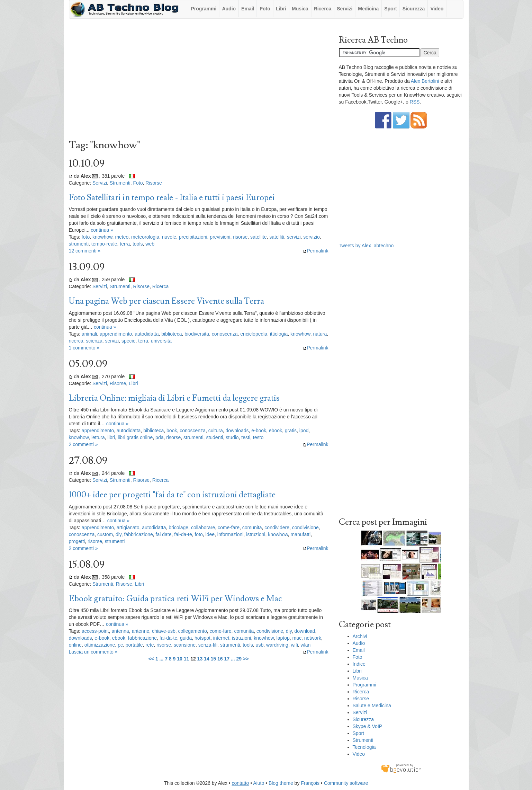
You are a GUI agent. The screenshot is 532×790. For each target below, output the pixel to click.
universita (161, 341)
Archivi (360, 636)
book (172, 430)
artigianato (128, 527)
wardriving (277, 645)
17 (227, 659)
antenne (141, 631)
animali (89, 334)
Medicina (368, 9)
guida (186, 638)
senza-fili (208, 645)
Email (248, 9)
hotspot (202, 638)
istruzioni (256, 534)
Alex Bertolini (425, 81)
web (150, 244)
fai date (164, 534)
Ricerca (323, 9)
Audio (229, 9)
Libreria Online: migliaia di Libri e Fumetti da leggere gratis (174, 398)
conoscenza (225, 334)
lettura (98, 437)
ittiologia (279, 334)
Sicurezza (414, 9)
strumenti (79, 244)
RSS (415, 102)
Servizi (345, 9)
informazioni (230, 534)
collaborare (203, 527)
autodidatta (147, 334)
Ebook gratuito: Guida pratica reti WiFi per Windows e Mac (175, 599)
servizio (311, 237)
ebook (276, 430)
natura (320, 334)
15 (214, 659)
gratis (291, 430)
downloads (237, 430)
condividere (277, 527)
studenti (214, 437)
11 (187, 659)
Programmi (204, 9)
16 (220, 659)
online (75, 645)
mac (297, 638)
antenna (120, 631)
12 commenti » (85, 251)
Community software (346, 783)
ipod (304, 430)
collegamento (193, 631)
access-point (95, 631)
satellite (258, 237)
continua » (102, 230)
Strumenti (120, 183)
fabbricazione (139, 534)
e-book (259, 430)
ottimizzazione (100, 645)
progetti (77, 541)
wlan (306, 645)
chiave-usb (164, 631)
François (310, 783)
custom (105, 534)
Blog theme (281, 783)
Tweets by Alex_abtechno (366, 246)
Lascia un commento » (93, 652)
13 (200, 659)
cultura (216, 430)
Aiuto (259, 783)
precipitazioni (193, 237)
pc (120, 645)
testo (258, 437)
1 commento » (84, 348)
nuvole (169, 237)
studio (232, 437)
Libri (281, 9)
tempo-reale (104, 244)
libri (111, 437)
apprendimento (116, 334)
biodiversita (197, 334)
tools (138, 244)
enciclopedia (254, 334)
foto (86, 237)
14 (207, 659)
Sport (391, 9)
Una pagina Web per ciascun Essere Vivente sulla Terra (166, 301)
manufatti (301, 534)
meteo (122, 237)
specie (128, 341)
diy (119, 534)
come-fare (229, 527)
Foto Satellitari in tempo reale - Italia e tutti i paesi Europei (172, 198)
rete (150, 645)
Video (437, 9)
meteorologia (145, 237)
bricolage (178, 527)
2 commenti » (83, 444)
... (162, 659)
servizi (294, 237)
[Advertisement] (199, 81)
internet (221, 638)
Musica (300, 9)
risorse (240, 237)
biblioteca (172, 334)
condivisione (305, 527)
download (305, 631)
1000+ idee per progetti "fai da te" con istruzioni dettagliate (172, 495)
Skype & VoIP (368, 726)
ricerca (76, 341)
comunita (252, 527)
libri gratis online (135, 437)
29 (239, 659)
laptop (283, 638)
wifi (295, 645)
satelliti (277, 237)
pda (159, 437)
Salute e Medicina (372, 705)
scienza (94, 341)
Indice (359, 664)
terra (125, 244)
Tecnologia (364, 747)
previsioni (220, 237)
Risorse (154, 183)
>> (246, 659)
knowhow (102, 237)
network (313, 638)
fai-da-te (183, 534)
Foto (265, 9)
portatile (134, 645)
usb (260, 645)
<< (151, 659)
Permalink (315, 251)
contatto (241, 783)
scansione (185, 645)
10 (180, 659)
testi (246, 437)
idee (210, 534)
